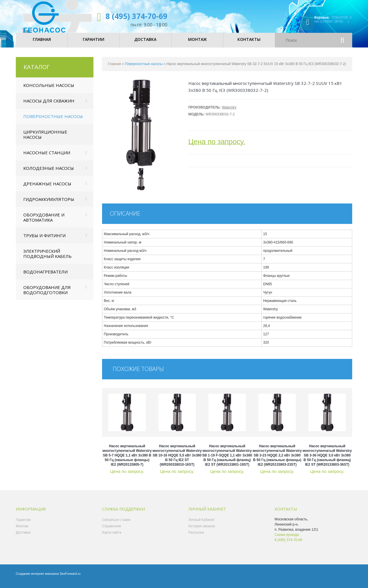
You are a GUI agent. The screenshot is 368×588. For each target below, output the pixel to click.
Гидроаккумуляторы (49, 203)
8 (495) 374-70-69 (136, 16)
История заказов (202, 530)
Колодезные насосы (49, 172)
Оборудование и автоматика (44, 222)
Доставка (23, 537)
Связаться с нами (116, 524)
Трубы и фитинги (44, 240)
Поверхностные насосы (53, 121)
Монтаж (22, 530)
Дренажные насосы (47, 188)
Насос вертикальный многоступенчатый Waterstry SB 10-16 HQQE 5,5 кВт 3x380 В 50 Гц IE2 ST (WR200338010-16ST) (177, 460)
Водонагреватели (45, 276)
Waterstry (229, 112)
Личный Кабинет (202, 524)
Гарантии (23, 524)
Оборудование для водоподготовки (47, 294)
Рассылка (196, 537)
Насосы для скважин (49, 105)
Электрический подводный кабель (47, 258)
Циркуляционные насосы (45, 139)
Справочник (112, 530)
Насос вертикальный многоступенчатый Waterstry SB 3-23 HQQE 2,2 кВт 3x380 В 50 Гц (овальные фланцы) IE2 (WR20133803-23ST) (277, 460)
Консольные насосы (49, 90)
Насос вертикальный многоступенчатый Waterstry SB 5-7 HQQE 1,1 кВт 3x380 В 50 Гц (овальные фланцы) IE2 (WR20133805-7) (127, 460)
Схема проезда (287, 539)
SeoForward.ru (70, 578)
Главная (114, 68)
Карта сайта (112, 537)
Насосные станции (47, 157)
